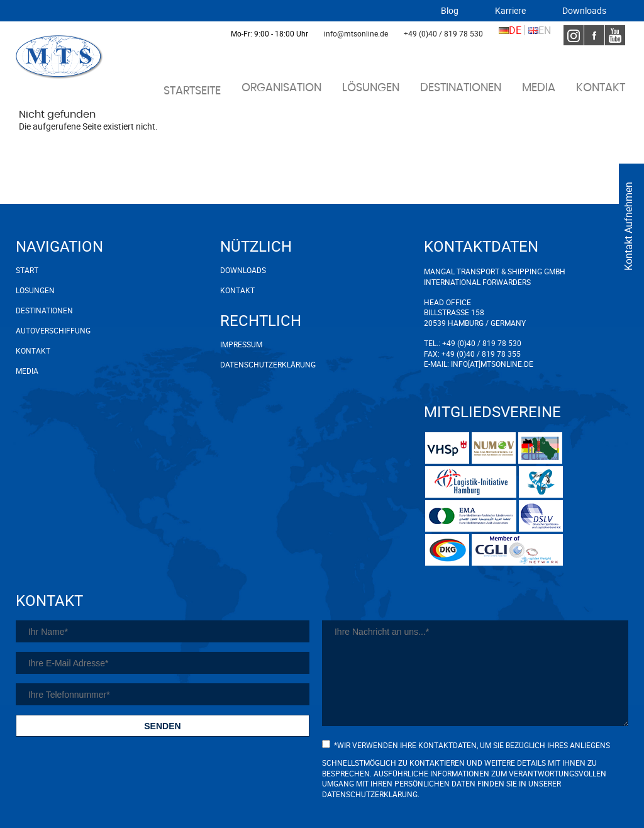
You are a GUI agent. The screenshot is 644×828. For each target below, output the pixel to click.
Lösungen (371, 88)
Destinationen (461, 88)
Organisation (281, 88)
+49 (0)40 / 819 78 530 (443, 33)
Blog (450, 11)
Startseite (192, 91)
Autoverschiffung (53, 330)
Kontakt (601, 88)
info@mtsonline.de (356, 33)
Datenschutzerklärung (252, 364)
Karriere (510, 11)
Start (27, 270)
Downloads (584, 11)
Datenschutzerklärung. (371, 794)
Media (539, 88)
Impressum (241, 344)
